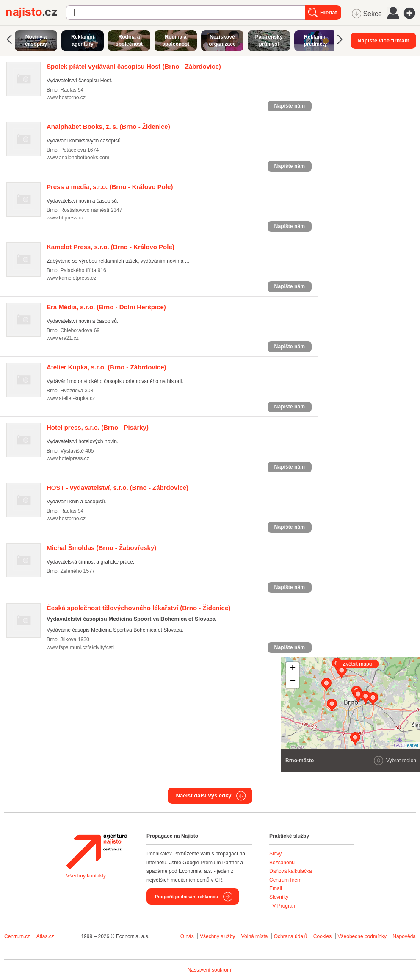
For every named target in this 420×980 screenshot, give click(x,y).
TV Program (283, 906)
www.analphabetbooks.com (78, 158)
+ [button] (293, 669)
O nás (187, 936)
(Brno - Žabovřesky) (101, 548)
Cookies (322, 936)
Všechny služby (218, 936)
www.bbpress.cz (65, 218)
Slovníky (279, 897)
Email (276, 888)
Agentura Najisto (97, 852)
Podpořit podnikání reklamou (187, 897)
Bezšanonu (282, 863)
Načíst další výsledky (204, 795)
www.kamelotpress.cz (71, 278)
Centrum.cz (17, 936)
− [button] (293, 682)
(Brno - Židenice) (108, 126)
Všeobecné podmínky (362, 936)
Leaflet (411, 745)
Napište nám (290, 106)
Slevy (275, 854)
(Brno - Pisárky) (98, 427)
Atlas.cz (45, 936)
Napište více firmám (383, 40)
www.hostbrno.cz (66, 97)
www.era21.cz (63, 338)
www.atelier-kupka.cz (71, 398)
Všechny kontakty (86, 876)
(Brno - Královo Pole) (110, 187)
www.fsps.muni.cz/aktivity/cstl (80, 647)
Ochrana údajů (291, 936)
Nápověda (404, 936)
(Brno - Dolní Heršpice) (106, 307)
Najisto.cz (36, 13)
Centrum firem (285, 880)
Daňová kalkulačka (291, 871)
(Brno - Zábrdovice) (134, 66)
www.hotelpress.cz (68, 458)
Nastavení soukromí (210, 970)
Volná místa (255, 936)
